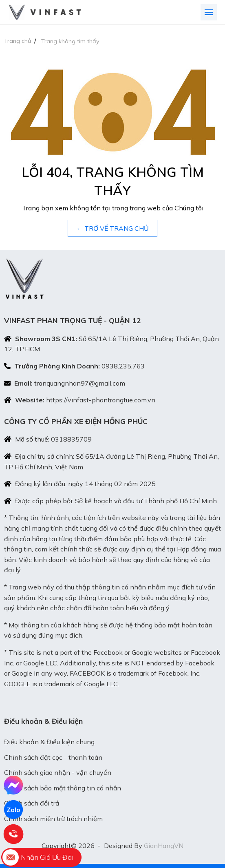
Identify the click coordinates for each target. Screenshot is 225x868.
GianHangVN (164, 846)
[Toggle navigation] (209, 12)
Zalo (13, 810)
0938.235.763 (123, 366)
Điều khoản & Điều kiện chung (49, 742)
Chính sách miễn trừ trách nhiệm (53, 819)
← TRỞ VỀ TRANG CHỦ (112, 228)
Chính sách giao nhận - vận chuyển (58, 772)
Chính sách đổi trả (32, 803)
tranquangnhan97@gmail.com (80, 383)
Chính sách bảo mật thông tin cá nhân (63, 788)
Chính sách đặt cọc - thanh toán (53, 757)
